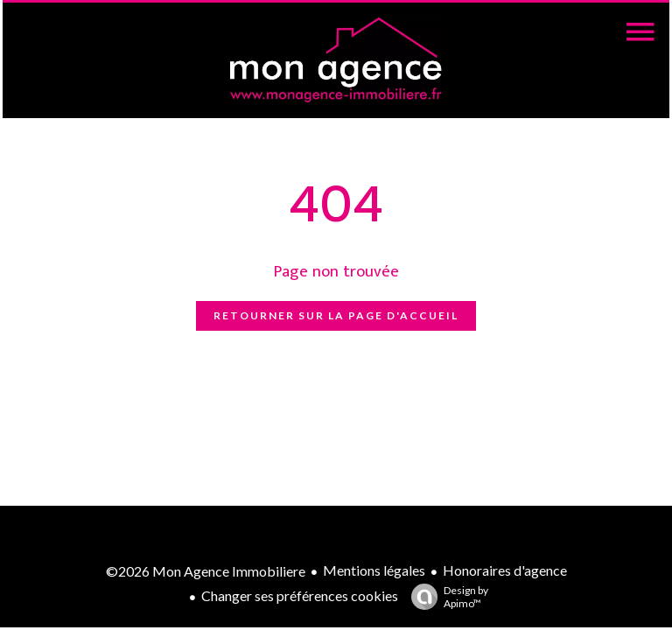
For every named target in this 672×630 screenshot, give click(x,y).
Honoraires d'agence (505, 570)
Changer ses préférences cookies (300, 595)
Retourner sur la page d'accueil (336, 315)
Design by (445, 597)
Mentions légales (374, 570)
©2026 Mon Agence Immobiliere (206, 571)
